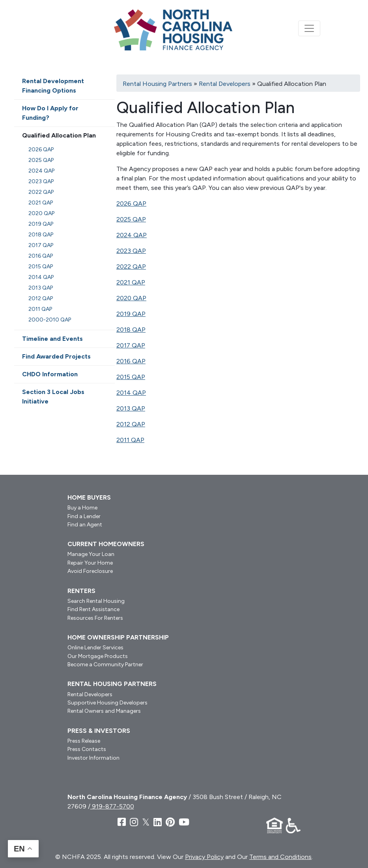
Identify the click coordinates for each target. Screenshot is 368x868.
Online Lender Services (95, 648)
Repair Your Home (90, 563)
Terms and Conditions (280, 857)
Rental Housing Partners (157, 84)
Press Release (84, 741)
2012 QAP (131, 424)
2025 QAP (131, 219)
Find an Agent (85, 525)
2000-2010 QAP (50, 320)
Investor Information (93, 758)
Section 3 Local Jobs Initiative (53, 397)
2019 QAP (131, 314)
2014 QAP (131, 393)
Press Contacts (87, 749)
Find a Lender (84, 516)
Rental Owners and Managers (104, 711)
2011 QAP (130, 440)
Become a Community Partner (105, 664)
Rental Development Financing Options (53, 86)
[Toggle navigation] (309, 28)
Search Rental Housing (96, 601)
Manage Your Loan (91, 554)
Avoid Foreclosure (90, 571)
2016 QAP (131, 361)
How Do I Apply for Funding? (50, 113)
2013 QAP (131, 408)
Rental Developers (225, 84)
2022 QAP (131, 267)
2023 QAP (131, 251)
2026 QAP (131, 204)
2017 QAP (131, 345)
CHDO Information (50, 374)
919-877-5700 (112, 806)
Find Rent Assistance (93, 609)
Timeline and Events (52, 339)
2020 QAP (131, 298)
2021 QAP (131, 282)
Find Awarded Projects (56, 356)
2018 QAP (131, 330)
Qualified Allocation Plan (59, 135)
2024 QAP (132, 235)
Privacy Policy (204, 857)
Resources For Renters (95, 618)
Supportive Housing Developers (107, 703)
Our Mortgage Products (98, 656)
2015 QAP (131, 377)
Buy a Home (82, 508)
